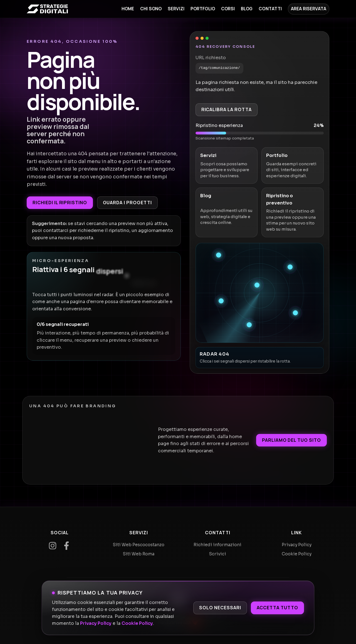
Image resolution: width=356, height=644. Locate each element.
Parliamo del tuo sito (291, 440)
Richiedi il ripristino (60, 203)
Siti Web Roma (139, 554)
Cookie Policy (137, 623)
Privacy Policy (96, 623)
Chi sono (151, 9)
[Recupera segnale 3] (257, 285)
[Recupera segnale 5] (295, 313)
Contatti (270, 9)
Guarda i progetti (127, 203)
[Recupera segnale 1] (219, 255)
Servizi (176, 9)
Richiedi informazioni (217, 545)
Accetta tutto (277, 608)
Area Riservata (309, 9)
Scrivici (218, 554)
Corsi (228, 9)
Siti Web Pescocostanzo (139, 545)
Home (128, 9)
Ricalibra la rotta (227, 109)
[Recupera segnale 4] (221, 301)
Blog (247, 9)
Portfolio (203, 9)
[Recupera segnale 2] (290, 267)
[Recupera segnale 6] (249, 325)
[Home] (47, 9)
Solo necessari (220, 608)
